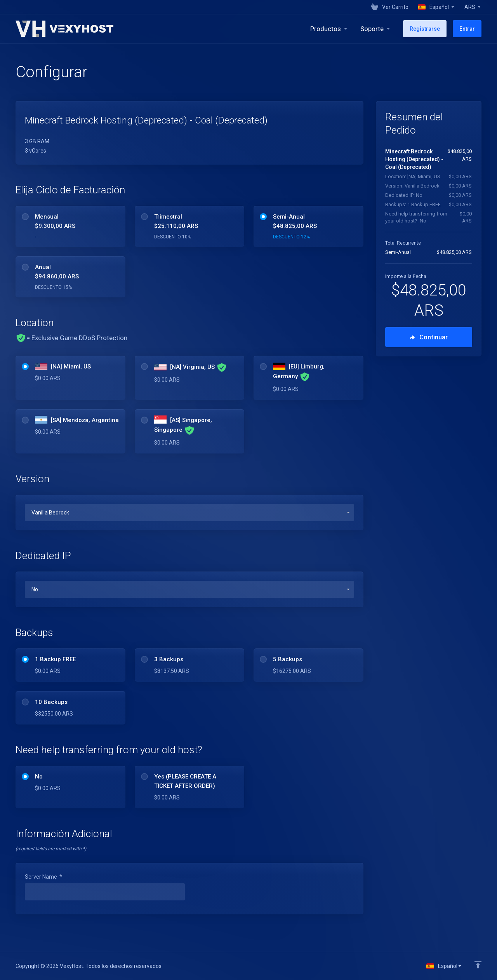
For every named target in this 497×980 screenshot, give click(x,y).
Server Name (43, 877)
